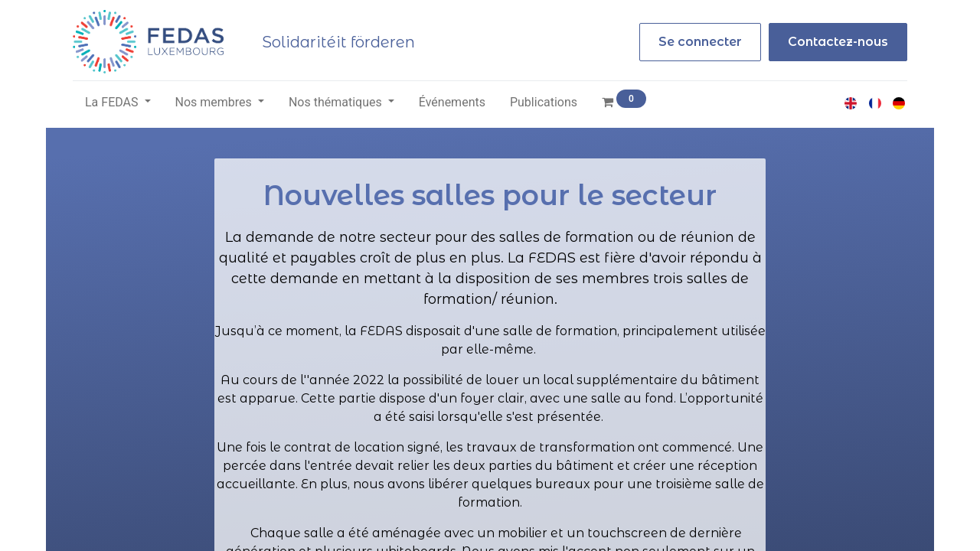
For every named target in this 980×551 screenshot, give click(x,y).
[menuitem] (452, 103)
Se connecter (700, 42)
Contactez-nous (838, 42)
